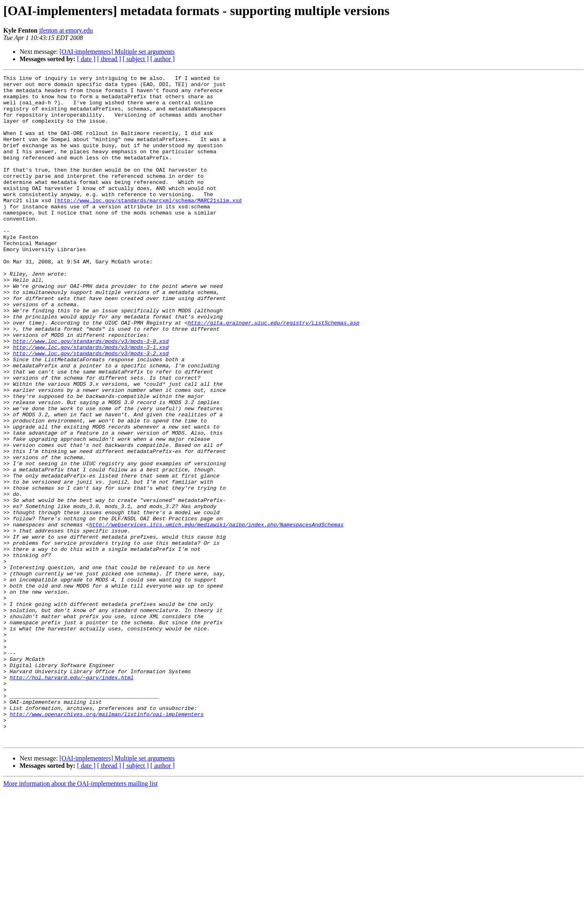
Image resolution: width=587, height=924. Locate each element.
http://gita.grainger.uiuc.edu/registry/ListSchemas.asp (273, 373)
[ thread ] (109, 59)
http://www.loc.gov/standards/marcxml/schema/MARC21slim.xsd (150, 226)
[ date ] (86, 59)
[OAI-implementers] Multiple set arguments (117, 52)
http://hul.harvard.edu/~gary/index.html (72, 798)
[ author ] (163, 59)
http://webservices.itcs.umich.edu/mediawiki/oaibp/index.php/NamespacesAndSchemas (216, 615)
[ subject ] (136, 59)
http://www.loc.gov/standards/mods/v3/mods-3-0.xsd (90, 395)
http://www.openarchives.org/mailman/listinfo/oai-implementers (107, 842)
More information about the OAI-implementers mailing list (81, 917)
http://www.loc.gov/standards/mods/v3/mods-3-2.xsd (90, 409)
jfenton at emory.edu (66, 30)
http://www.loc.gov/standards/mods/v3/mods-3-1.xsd (90, 402)
